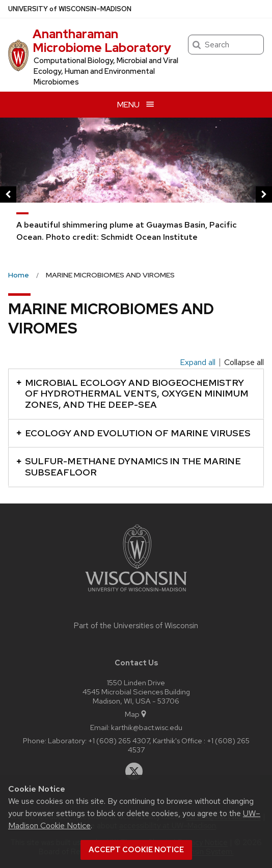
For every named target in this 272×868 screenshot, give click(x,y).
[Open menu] (136, 105)
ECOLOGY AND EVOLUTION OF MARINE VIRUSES (133, 433)
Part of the (136, 626)
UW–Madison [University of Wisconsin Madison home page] (70, 9)
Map (136, 714)
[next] (264, 194)
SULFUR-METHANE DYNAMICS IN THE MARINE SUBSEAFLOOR (129, 467)
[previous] (8, 194)
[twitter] (134, 771)
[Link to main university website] (136, 593)
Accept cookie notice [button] (136, 850)
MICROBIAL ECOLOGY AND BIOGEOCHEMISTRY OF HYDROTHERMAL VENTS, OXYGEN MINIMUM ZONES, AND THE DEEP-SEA (132, 394)
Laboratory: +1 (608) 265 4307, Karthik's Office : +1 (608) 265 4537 (149, 745)
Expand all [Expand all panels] (198, 362)
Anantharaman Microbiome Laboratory (102, 40)
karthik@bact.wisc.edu (147, 727)
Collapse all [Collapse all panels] (244, 362)
